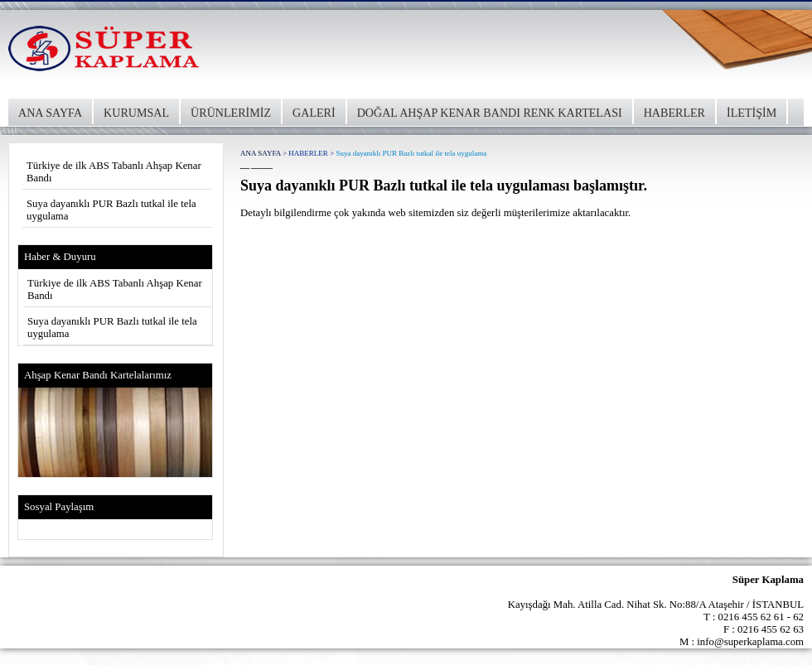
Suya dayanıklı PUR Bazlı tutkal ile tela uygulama (111, 210)
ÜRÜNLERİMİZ (231, 113)
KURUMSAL (136, 113)
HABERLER (674, 113)
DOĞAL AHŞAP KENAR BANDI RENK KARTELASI (490, 113)
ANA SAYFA (50, 113)
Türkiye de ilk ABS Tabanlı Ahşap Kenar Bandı (114, 172)
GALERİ (314, 113)
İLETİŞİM (752, 113)
